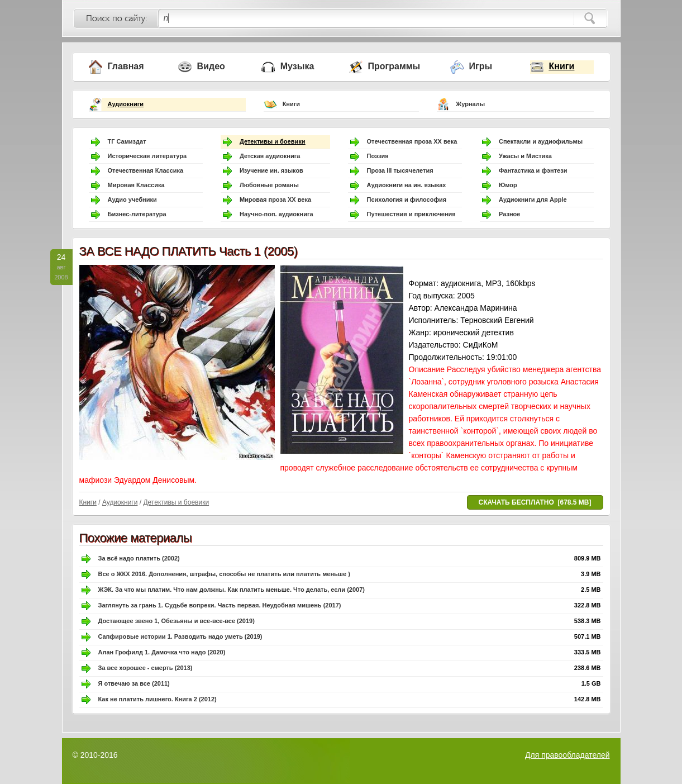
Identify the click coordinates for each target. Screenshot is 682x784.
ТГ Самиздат (127, 141)
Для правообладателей (567, 755)
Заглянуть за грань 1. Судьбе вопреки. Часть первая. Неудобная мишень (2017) (220, 605)
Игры (481, 66)
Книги (562, 66)
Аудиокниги (126, 104)
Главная (126, 66)
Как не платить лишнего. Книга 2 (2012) (158, 699)
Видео (211, 66)
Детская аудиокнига (270, 156)
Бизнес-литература (137, 214)
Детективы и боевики (273, 141)
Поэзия (378, 156)
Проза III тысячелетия (400, 170)
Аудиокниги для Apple (533, 199)
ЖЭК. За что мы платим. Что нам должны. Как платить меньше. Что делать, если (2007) (232, 590)
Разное (509, 214)
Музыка (297, 66)
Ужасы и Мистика (525, 156)
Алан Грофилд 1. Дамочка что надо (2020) (162, 652)
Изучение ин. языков (271, 170)
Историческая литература (147, 156)
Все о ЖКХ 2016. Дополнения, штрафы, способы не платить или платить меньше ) (224, 574)
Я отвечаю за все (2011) (134, 683)
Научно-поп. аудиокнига (276, 214)
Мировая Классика (136, 185)
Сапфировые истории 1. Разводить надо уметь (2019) (180, 636)
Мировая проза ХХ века (275, 199)
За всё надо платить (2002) (139, 558)
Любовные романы (269, 185)
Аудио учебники (132, 199)
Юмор (508, 185)
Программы (394, 66)
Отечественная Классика (146, 170)
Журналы (470, 104)
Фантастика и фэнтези (533, 170)
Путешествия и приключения (411, 214)
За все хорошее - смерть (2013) (146, 668)
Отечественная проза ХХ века (412, 141)
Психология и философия (407, 199)
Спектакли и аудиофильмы (541, 141)
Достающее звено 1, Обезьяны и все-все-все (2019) (177, 621)
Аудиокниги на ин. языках (407, 185)
